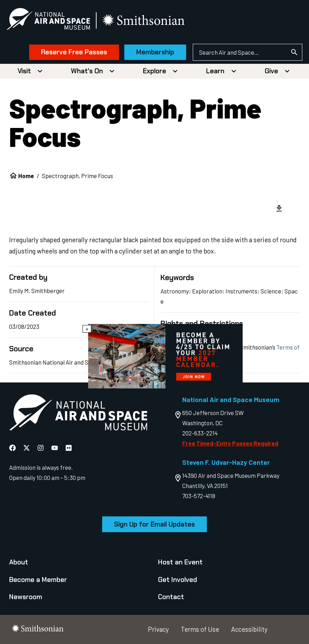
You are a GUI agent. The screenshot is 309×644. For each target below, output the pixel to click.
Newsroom (26, 597)
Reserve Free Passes (72, 52)
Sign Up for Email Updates (154, 524)
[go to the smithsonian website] (147, 21)
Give (271, 71)
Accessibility (249, 629)
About (19, 562)
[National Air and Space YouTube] (55, 448)
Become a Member (38, 580)
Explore (154, 71)
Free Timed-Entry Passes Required (230, 443)
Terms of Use (200, 629)
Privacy (158, 629)
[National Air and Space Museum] (51, 20)
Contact (171, 597)
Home (26, 176)
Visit (24, 71)
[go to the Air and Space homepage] (78, 414)
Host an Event (180, 562)
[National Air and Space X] (27, 448)
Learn (215, 71)
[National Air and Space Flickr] (69, 448)
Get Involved (177, 580)
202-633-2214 (200, 433)
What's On (87, 71)
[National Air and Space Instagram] (41, 448)
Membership (153, 52)
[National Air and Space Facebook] (13, 448)
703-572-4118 (199, 496)
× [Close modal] (87, 329)
